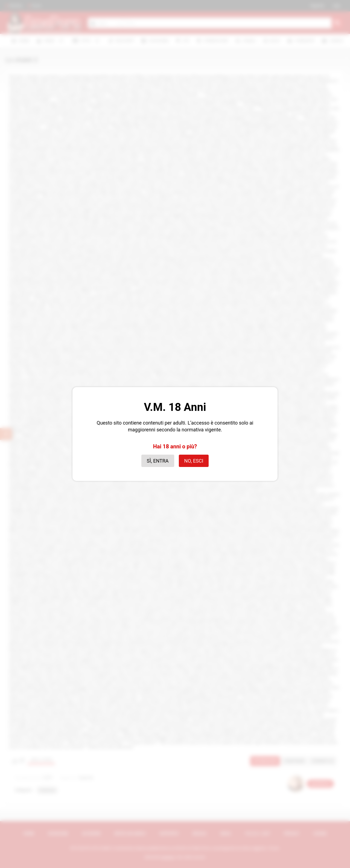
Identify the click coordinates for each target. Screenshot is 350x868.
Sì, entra (158, 461)
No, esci (194, 461)
